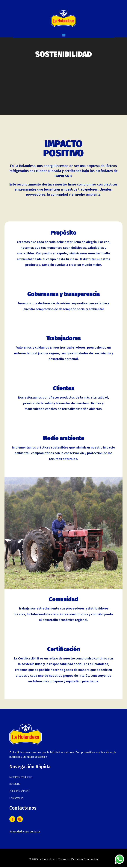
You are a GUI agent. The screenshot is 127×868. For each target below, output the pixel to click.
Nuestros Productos (21, 777)
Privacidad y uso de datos (25, 831)
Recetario (15, 784)
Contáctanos (16, 798)
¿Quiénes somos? (19, 791)
